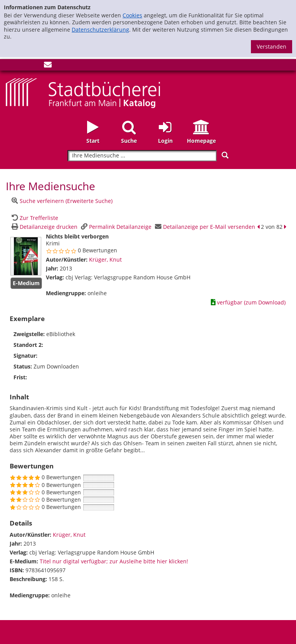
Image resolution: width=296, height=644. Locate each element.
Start (93, 141)
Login (165, 141)
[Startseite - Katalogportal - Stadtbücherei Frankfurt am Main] (83, 92)
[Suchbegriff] (142, 156)
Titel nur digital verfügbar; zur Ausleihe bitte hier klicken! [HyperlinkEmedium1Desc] (114, 561)
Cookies (132, 15)
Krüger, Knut (105, 259)
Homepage (201, 141)
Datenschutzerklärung (100, 30)
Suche (129, 141)
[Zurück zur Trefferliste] (34, 218)
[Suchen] (225, 155)
